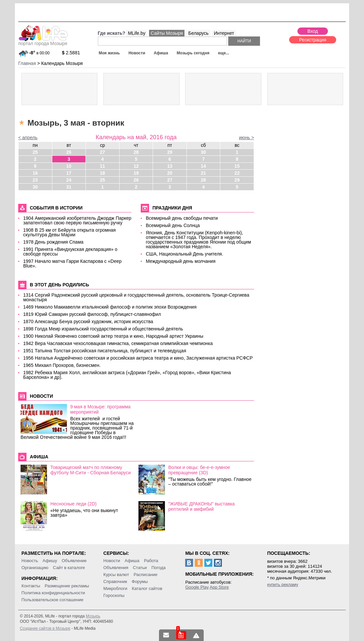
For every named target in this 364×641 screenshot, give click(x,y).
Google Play (197, 587)
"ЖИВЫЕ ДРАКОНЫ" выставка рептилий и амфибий (202, 506)
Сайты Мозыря (167, 33)
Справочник (115, 582)
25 (35, 152)
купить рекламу (283, 584)
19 (136, 173)
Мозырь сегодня (193, 53)
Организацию (35, 568)
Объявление (74, 561)
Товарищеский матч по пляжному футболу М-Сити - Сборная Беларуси (91, 470)
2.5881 (71, 53)
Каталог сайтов (147, 588)
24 (69, 180)
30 (203, 152)
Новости (137, 53)
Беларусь (198, 33)
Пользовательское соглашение (52, 600)
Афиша (161, 53)
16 (35, 173)
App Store (219, 587)
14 (203, 166)
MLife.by (137, 33)
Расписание (146, 575)
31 (69, 187)
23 (35, 180)
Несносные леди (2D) (74, 504)
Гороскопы (114, 595)
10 (69, 166)
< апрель (28, 138)
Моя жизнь (109, 53)
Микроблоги (115, 588)
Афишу (50, 561)
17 (69, 173)
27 (103, 152)
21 (203, 173)
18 (103, 173)
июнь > (247, 138)
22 (237, 173)
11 (103, 166)
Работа (151, 561)
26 (69, 152)
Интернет (224, 33)
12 (136, 166)
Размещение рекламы (67, 586)
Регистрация (313, 40)
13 (170, 166)
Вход (313, 31)
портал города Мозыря (43, 41)
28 (136, 152)
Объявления (116, 568)
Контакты (31, 586)
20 (170, 173)
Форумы (140, 582)
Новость (30, 561)
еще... (223, 53)
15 (237, 166)
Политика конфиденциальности (53, 593)
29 (170, 152)
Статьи (140, 568)
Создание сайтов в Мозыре (45, 628)
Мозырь (93, 616)
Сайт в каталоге (69, 568)
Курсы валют (116, 575)
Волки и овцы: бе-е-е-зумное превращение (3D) (199, 470)
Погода (158, 568)
